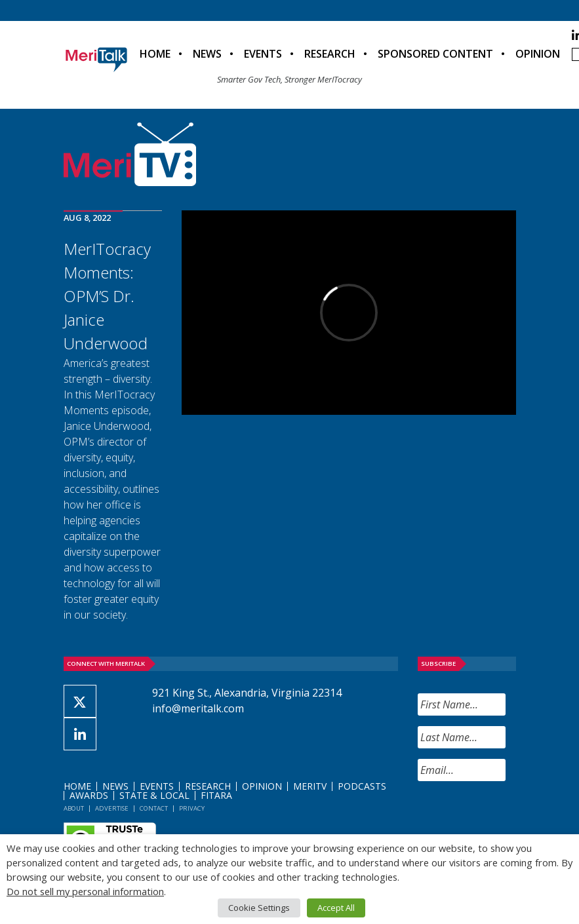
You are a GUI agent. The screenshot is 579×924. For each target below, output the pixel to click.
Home (155, 54)
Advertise (112, 808)
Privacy (192, 808)
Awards (89, 795)
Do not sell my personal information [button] (85, 891)
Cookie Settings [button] (259, 908)
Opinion (538, 54)
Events (263, 54)
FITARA (216, 795)
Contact (154, 808)
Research (330, 54)
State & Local (154, 795)
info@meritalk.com (198, 708)
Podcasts (362, 786)
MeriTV (310, 786)
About (74, 808)
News (207, 54)
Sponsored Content (435, 54)
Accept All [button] (336, 908)
